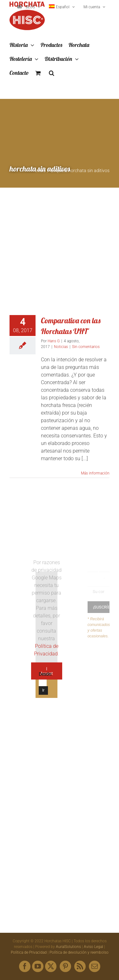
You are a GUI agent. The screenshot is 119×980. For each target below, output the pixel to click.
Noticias (61, 347)
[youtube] (38, 966)
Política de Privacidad (29, 952)
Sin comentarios (86, 347)
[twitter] (51, 966)
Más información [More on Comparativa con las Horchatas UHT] (95, 473)
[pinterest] (65, 966)
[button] (52, 73)
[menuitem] (62, 7)
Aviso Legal (93, 947)
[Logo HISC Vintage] (20, 577)
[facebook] (25, 966)
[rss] (80, 966)
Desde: (45, 674)
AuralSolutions (68, 947)
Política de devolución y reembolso (79, 952)
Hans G (54, 341)
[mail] (95, 966)
